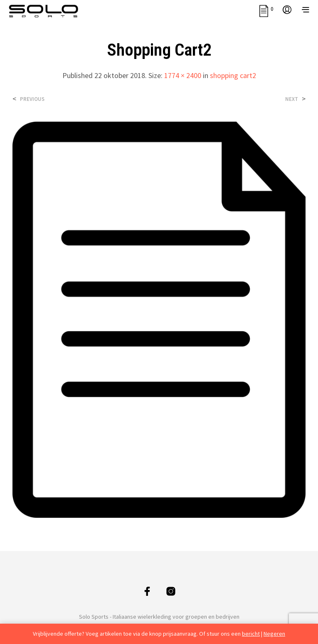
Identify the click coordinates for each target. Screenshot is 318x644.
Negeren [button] (274, 634)
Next (292, 99)
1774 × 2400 (183, 75)
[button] (266, 9)
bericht (251, 634)
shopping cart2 (233, 75)
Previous (32, 99)
